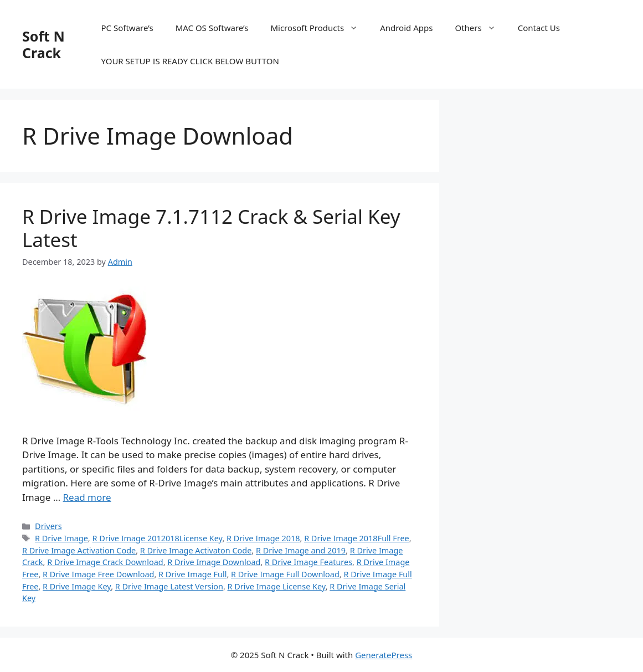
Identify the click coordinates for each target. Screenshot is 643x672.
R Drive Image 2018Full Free (357, 538)
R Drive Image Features (308, 562)
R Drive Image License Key (277, 586)
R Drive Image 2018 (263, 538)
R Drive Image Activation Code (79, 550)
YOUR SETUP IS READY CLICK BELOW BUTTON (190, 61)
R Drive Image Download (214, 562)
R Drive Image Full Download (285, 574)
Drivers (48, 526)
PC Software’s (127, 28)
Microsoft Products (320, 28)
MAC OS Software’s (212, 28)
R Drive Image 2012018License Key (157, 538)
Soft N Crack (43, 44)
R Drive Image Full (192, 574)
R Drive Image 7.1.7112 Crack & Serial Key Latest (211, 228)
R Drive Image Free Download (98, 574)
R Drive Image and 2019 (301, 550)
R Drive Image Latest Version (169, 586)
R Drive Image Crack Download (105, 562)
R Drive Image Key (77, 586)
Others (480, 28)
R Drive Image (61, 538)
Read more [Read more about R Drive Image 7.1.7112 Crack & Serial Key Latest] (87, 497)
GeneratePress (384, 655)
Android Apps (406, 28)
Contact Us (539, 28)
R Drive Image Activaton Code (196, 550)
